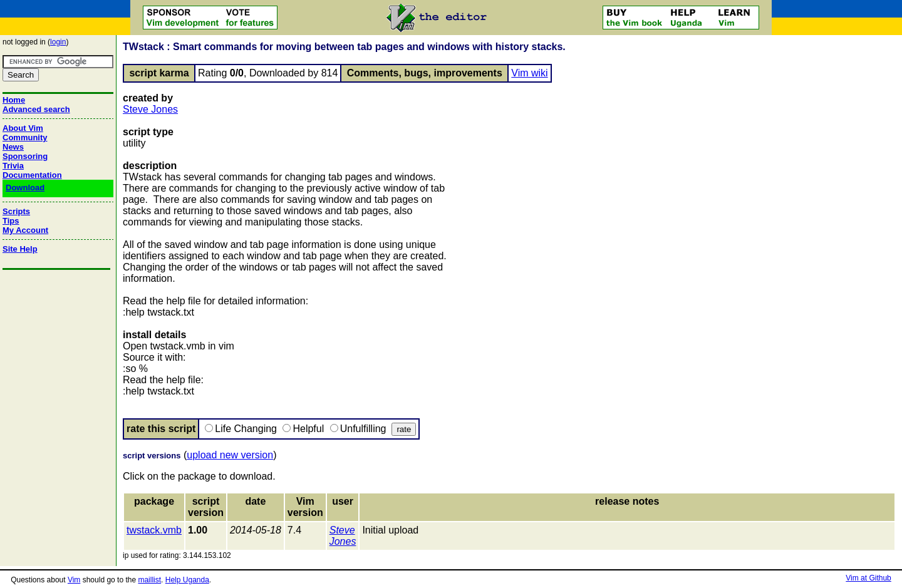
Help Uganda (187, 580)
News (13, 147)
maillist (149, 580)
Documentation (32, 175)
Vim (74, 580)
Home (14, 100)
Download (25, 188)
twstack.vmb (154, 530)
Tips (11, 221)
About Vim (23, 128)
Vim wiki (529, 73)
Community (25, 137)
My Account (25, 230)
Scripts (16, 211)
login (58, 42)
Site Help (20, 249)
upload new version (230, 455)
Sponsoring (25, 156)
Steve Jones (150, 109)
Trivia (13, 166)
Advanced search (36, 109)
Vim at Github (868, 578)
